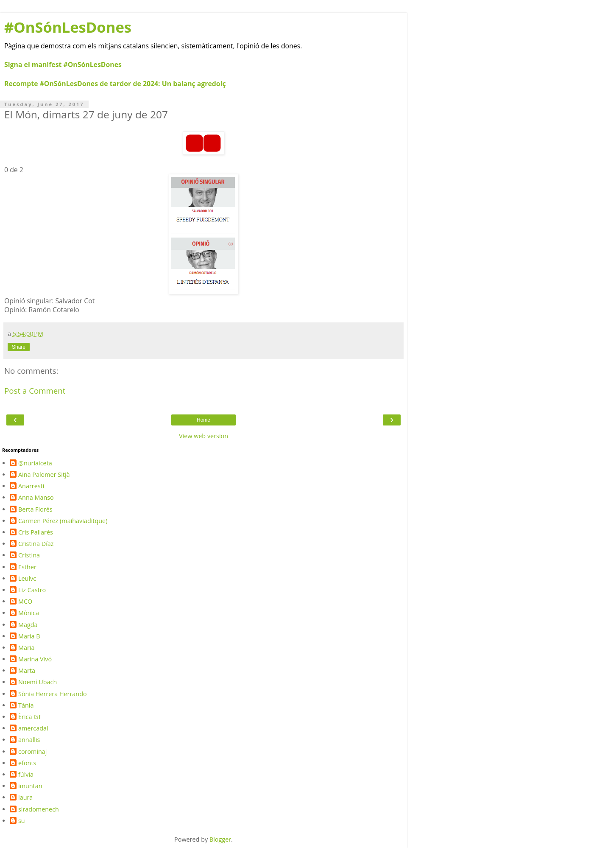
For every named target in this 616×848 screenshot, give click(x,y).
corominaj (33, 752)
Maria (26, 648)
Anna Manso (36, 498)
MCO (25, 602)
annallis (29, 740)
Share (19, 347)
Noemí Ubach (38, 682)
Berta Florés (35, 509)
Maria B (29, 636)
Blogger (220, 839)
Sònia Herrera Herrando (53, 694)
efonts (27, 763)
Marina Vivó (35, 659)
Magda (28, 625)
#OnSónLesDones (68, 27)
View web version (203, 436)
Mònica (29, 613)
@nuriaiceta (35, 463)
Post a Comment (35, 390)
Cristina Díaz (36, 544)
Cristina (29, 555)
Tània (26, 705)
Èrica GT (30, 717)
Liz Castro (32, 590)
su (22, 821)
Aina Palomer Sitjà (44, 475)
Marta (27, 671)
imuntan (30, 786)
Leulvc (27, 579)
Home (203, 420)
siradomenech (39, 809)
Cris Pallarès (36, 532)
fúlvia (26, 775)
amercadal (33, 728)
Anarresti (31, 486)
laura (25, 798)
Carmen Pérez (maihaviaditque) (63, 521)
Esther (27, 567)
